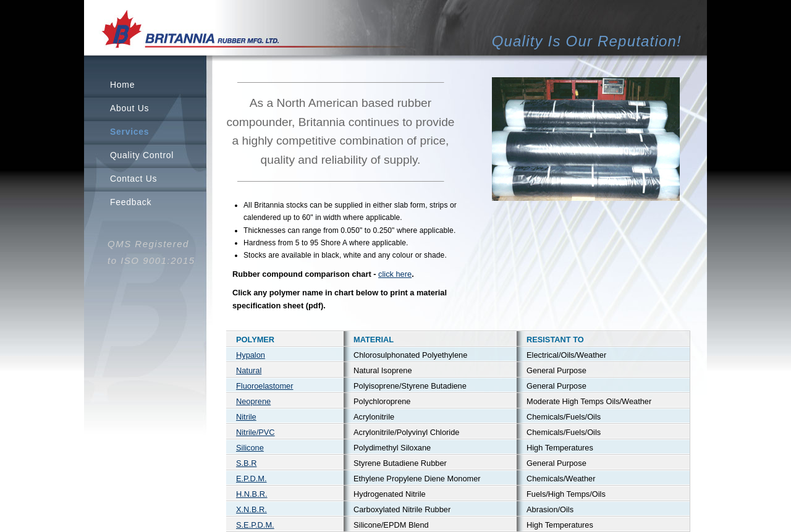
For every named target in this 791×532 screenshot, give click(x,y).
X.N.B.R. (252, 509)
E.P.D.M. (252, 479)
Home (122, 85)
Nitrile (246, 417)
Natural (249, 370)
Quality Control (142, 155)
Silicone (250, 448)
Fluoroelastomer (264, 386)
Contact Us (133, 179)
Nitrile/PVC (256, 432)
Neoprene (253, 401)
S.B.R (246, 463)
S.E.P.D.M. (255, 525)
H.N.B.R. (252, 494)
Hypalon (251, 355)
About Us (129, 108)
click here (395, 274)
